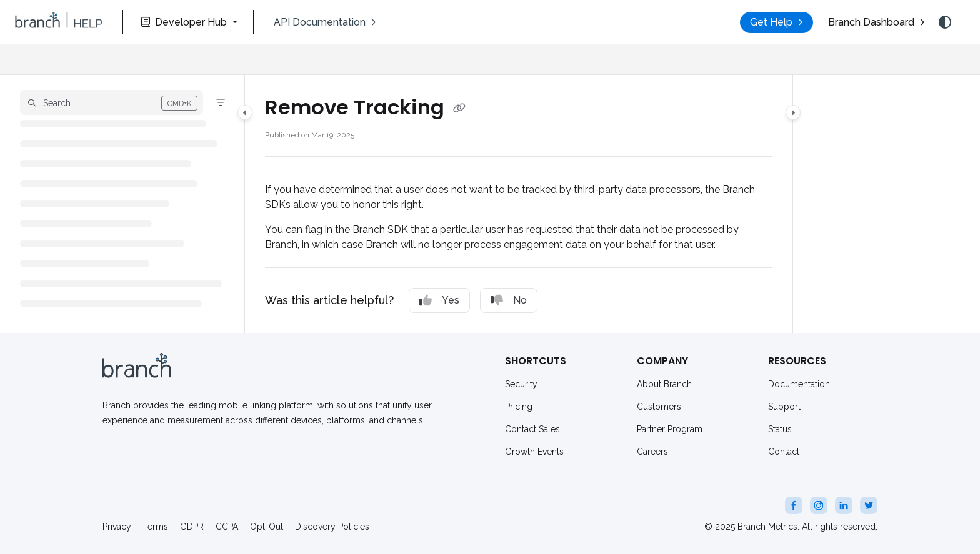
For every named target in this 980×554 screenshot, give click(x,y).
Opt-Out (267, 527)
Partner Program (670, 429)
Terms (156, 527)
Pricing (519, 407)
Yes (439, 300)
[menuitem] (325, 22)
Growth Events (534, 452)
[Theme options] (945, 22)
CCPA (227, 527)
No (509, 300)
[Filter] (221, 102)
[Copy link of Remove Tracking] (459, 109)
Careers (652, 452)
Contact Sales (532, 429)
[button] (59, 22)
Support (784, 407)
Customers (659, 407)
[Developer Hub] (188, 22)
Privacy (117, 527)
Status (780, 429)
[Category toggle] (245, 112)
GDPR (192, 527)
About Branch (664, 384)
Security (521, 384)
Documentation (799, 384)
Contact (784, 452)
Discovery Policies (332, 527)
